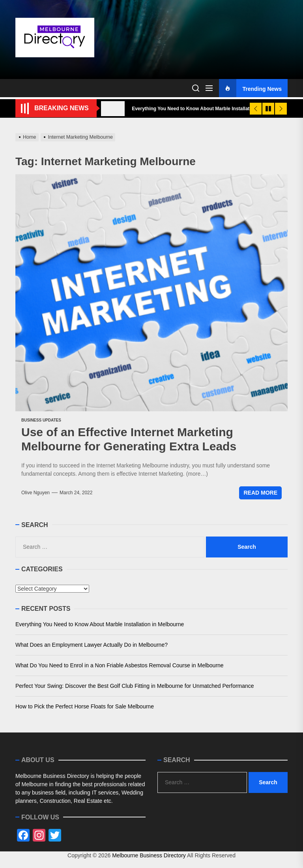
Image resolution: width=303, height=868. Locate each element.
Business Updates (41, 420)
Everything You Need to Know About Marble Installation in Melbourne (100, 624)
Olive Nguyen (36, 493)
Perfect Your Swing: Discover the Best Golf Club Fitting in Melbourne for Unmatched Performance (135, 686)
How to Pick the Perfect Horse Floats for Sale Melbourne (85, 706)
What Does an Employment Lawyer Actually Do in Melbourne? (92, 645)
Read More (260, 493)
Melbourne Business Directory (149, 855)
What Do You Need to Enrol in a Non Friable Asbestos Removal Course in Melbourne (120, 665)
